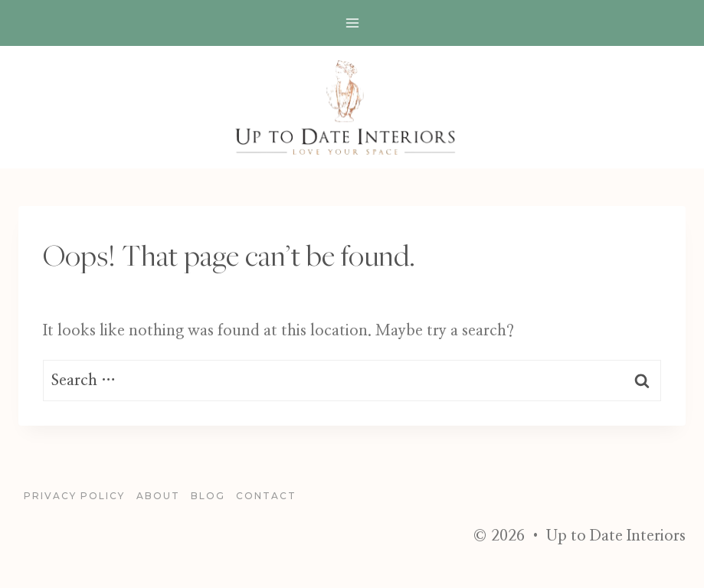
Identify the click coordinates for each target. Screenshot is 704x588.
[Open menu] (352, 23)
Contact (266, 496)
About (158, 496)
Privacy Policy (74, 496)
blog (208, 496)
